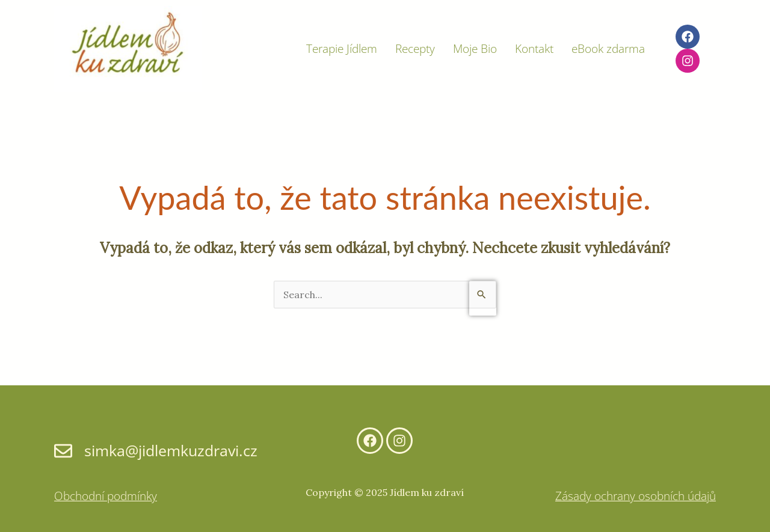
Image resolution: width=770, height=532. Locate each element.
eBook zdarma (608, 49)
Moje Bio (475, 49)
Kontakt (534, 49)
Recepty (415, 49)
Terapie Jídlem (342, 49)
